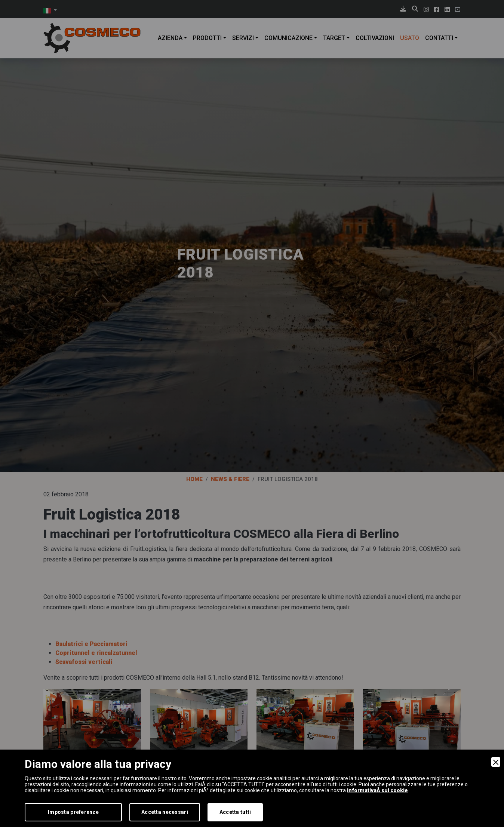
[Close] (496, 762)
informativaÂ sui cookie (377, 790)
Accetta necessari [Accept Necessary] (165, 812)
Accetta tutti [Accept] (235, 812)
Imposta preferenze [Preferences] (73, 812)
